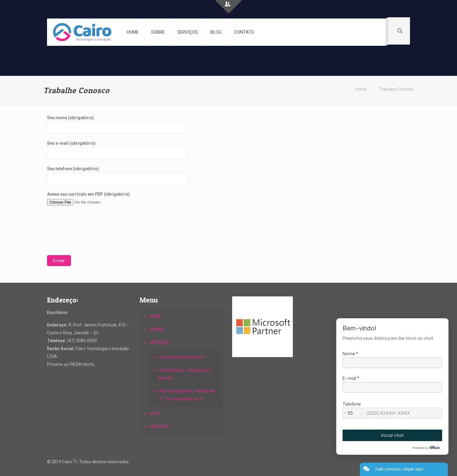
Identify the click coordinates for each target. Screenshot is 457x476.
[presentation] (72, 233)
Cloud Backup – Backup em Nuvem (185, 374)
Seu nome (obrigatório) (117, 125)
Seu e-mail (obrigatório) (117, 150)
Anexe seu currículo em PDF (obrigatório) (117, 199)
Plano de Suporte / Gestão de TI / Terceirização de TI (187, 395)
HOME (156, 316)
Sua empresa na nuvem (182, 357)
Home (361, 89)
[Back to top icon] (404, 461)
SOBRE (156, 329)
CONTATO (159, 427)
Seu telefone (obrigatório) (117, 176)
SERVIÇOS (160, 343)
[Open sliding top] (228, 7)
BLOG (155, 414)
